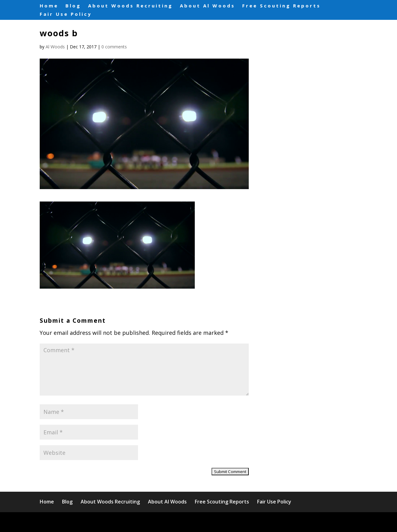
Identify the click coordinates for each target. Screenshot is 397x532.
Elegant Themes (94, 522)
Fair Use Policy (66, 14)
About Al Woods (207, 6)
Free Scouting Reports (281, 6)
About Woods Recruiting (130, 6)
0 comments (114, 47)
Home (49, 6)
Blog (73, 6)
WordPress (167, 522)
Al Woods (55, 47)
